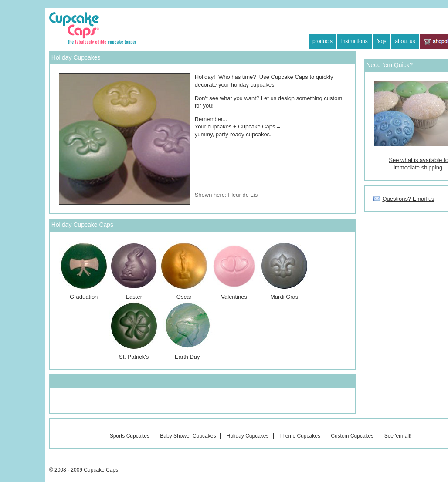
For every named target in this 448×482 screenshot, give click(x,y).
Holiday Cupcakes (248, 436)
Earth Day (187, 330)
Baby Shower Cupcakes (188, 436)
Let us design (278, 98)
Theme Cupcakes (300, 436)
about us (405, 41)
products (322, 41)
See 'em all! (398, 436)
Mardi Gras (284, 297)
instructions (355, 41)
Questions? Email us (408, 199)
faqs (382, 41)
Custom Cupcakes (352, 436)
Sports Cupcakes (130, 436)
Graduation (84, 270)
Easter (134, 270)
